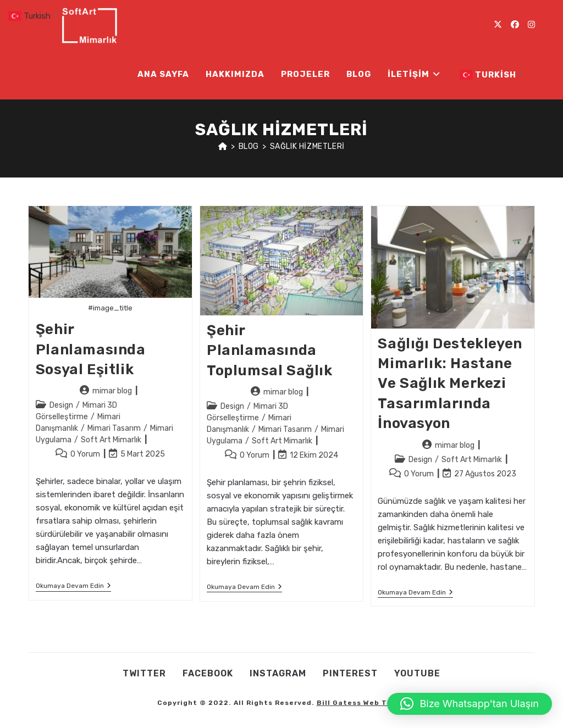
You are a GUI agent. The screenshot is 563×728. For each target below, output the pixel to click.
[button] (470, 704)
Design (61, 405)
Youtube (417, 673)
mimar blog (112, 391)
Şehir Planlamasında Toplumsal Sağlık (270, 351)
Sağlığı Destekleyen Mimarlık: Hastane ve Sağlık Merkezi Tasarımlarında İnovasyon (450, 384)
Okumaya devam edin (73, 587)
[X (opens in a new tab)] (498, 25)
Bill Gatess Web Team (360, 703)
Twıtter (144, 673)
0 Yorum (85, 454)
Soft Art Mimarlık (111, 440)
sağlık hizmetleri (307, 146)
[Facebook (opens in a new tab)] (515, 25)
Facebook (208, 673)
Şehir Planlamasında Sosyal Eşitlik (91, 349)
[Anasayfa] (223, 146)
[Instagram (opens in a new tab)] (531, 25)
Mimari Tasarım (114, 428)
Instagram (278, 673)
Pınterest (350, 673)
